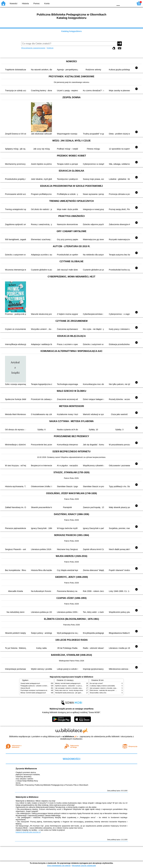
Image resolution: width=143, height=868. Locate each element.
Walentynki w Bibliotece (27, 797)
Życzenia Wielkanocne (26, 769)
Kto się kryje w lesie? (96, 683)
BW (100, 3)
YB (106, 3)
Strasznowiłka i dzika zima (98, 693)
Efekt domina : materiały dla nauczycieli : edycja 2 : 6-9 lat (108, 690)
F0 (118, 3)
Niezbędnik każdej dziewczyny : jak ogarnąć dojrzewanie (73, 693)
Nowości (14, 3)
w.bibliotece (69, 736)
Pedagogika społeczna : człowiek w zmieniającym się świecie (40, 686)
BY (112, 3)
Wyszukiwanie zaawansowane (33, 48)
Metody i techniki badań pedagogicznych (33, 693)
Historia (25, 3)
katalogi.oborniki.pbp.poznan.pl (28, 832)
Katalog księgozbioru (71, 31)
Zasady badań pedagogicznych (30, 683)
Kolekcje (50, 48)
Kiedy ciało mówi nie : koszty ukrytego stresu (69, 690)
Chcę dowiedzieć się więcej (59, 866)
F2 (129, 3)
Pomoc (37, 3)
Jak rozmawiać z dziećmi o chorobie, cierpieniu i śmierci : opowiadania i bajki (79, 688)
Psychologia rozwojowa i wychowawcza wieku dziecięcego (39, 690)
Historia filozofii (25, 688)
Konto (47, 3)
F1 (123, 3)
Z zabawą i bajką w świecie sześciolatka (102, 686)
